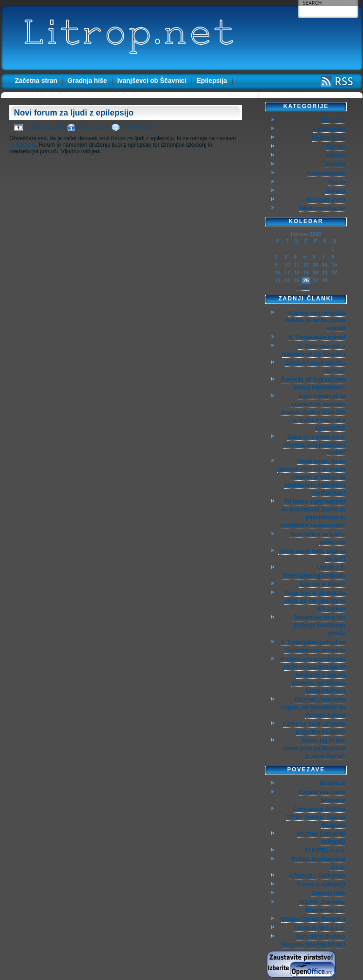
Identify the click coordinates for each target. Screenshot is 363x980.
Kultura (336, 147)
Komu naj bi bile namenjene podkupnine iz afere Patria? (314, 749)
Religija (335, 191)
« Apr (303, 287)
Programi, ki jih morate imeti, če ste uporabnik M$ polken (315, 601)
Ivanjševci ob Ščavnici (152, 81)
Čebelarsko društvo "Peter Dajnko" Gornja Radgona (316, 817)
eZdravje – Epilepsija (317, 876)
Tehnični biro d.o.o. (319, 928)
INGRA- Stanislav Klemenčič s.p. (322, 906)
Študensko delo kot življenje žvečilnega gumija (319, 626)
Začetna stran (36, 81)
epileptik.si (22, 145)
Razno (103, 127)
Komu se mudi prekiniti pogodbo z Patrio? (314, 728)
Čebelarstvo (329, 129)
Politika (335, 164)
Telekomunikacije (322, 208)
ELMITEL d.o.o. (325, 851)
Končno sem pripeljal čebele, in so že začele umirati (316, 321)
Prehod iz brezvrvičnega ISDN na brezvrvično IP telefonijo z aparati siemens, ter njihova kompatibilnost (313, 675)
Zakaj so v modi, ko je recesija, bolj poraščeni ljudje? (314, 445)
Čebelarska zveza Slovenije (322, 796)
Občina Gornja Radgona (313, 919)
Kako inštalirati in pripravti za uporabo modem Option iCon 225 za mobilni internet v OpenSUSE (313, 412)
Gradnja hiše (87, 81)
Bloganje (333, 120)
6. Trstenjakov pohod (317, 337)
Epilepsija (212, 81)
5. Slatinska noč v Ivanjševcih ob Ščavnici (314, 350)
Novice (85, 127)
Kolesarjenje (329, 138)
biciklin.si (333, 783)
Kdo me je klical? (322, 584)
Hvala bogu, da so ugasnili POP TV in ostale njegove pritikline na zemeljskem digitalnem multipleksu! (311, 477)
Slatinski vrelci (326, 200)
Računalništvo (326, 173)
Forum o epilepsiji (321, 885)
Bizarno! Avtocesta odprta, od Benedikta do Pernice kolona (313, 708)
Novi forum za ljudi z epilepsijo (74, 113)
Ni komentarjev (138, 127)
